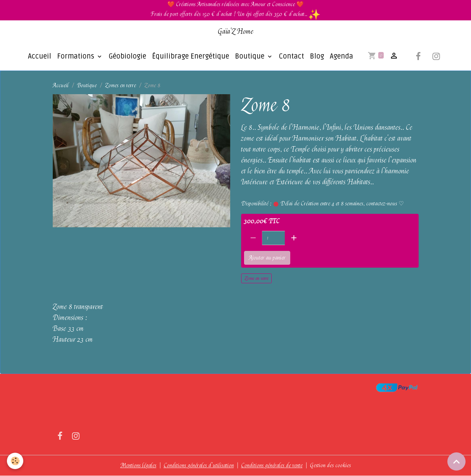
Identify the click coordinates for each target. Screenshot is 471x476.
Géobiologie (113, 57)
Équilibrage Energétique (176, 57)
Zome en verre (256, 279)
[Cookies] (15, 461)
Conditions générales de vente (272, 466)
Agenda (327, 57)
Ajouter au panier (267, 258)
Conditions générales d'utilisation (199, 466)
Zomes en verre (121, 86)
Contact (277, 57)
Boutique (236, 57)
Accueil (25, 57)
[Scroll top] (456, 461)
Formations (62, 57)
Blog (302, 57)
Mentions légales (138, 466)
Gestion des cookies (330, 466)
